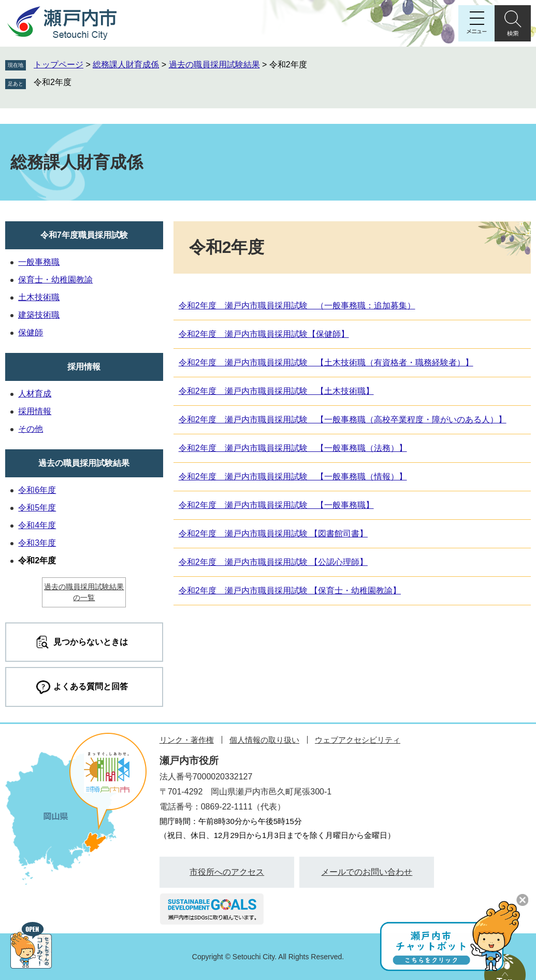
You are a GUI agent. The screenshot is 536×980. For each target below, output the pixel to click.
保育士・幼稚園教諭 (55, 280)
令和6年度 (37, 490)
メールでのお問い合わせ (367, 872)
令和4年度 (37, 525)
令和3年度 (37, 543)
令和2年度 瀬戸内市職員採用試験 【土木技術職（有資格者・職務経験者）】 (326, 363)
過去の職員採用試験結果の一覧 (84, 592)
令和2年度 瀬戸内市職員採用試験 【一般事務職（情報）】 (293, 477)
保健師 (31, 332)
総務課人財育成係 (126, 65)
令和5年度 (37, 508)
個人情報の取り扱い (264, 740)
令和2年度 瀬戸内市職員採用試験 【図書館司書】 (273, 534)
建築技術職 (39, 315)
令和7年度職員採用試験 (84, 235)
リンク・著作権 (187, 740)
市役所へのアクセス (227, 872)
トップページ (59, 65)
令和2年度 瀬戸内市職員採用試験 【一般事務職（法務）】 (293, 448)
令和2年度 (53, 82)
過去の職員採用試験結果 (214, 65)
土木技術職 (39, 297)
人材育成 (35, 394)
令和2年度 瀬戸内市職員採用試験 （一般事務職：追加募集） (297, 306)
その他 (31, 429)
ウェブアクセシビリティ (358, 740)
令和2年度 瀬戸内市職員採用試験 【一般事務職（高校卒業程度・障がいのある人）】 (343, 420)
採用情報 (84, 367)
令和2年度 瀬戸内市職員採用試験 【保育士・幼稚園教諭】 (290, 591)
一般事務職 (39, 262)
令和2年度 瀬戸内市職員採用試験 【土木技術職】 (276, 391)
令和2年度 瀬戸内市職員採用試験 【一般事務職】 (276, 505)
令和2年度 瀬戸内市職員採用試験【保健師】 (264, 334)
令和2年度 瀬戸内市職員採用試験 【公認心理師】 (273, 562)
